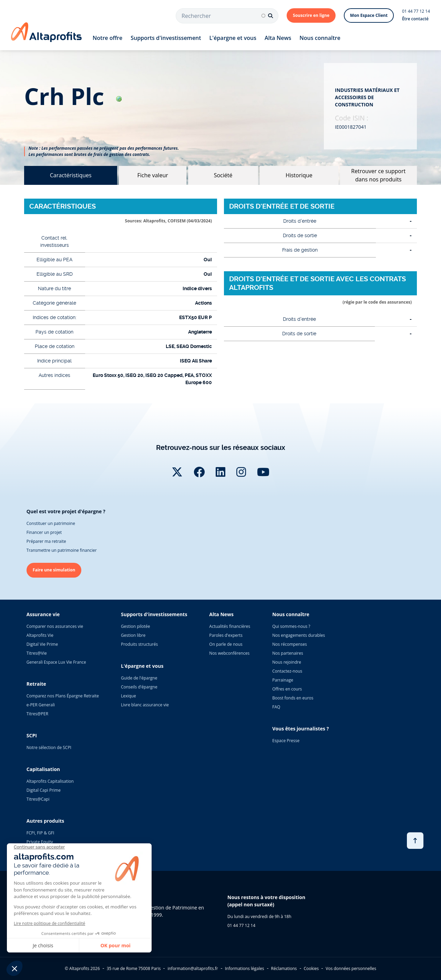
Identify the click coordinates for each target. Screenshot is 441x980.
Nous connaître (320, 38)
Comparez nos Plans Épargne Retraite (63, 696)
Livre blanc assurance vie (145, 705)
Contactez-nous (287, 671)
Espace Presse (286, 741)
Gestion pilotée (136, 626)
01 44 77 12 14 (416, 11)
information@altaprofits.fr (193, 968)
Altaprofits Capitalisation (50, 781)
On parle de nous (226, 644)
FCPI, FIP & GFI (40, 833)
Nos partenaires (288, 653)
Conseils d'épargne (139, 687)
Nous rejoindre (287, 662)
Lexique (129, 696)
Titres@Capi (38, 799)
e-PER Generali (41, 705)
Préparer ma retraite (46, 541)
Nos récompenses (289, 644)
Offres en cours (287, 689)
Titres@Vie (37, 653)
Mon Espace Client (369, 15)
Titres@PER (37, 714)
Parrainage (283, 680)
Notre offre (107, 38)
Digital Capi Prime (44, 790)
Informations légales (245, 968)
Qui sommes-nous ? (291, 626)
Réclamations (284, 968)
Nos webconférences (229, 653)
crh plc (73, 96)
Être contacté (415, 19)
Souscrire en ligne (311, 15)
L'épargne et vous (233, 38)
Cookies (311, 968)
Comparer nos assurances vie (55, 626)
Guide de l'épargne (139, 678)
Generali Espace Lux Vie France (56, 662)
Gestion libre (133, 635)
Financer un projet (44, 532)
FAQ (276, 707)
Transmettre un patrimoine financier (62, 550)
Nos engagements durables (299, 635)
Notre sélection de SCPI (49, 747)
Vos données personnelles (351, 968)
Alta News (278, 38)
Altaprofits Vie (40, 635)
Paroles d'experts (226, 635)
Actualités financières (230, 626)
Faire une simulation (54, 570)
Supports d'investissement (166, 38)
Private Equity (40, 842)
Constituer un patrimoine (51, 523)
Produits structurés (139, 644)
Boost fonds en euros (293, 698)
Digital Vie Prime (42, 644)
